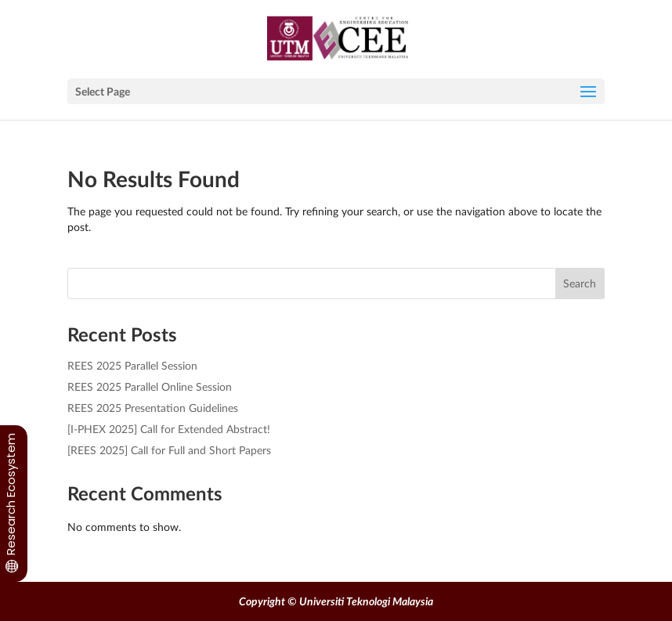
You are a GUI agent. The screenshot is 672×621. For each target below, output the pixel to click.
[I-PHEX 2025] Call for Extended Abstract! (169, 429)
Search (580, 283)
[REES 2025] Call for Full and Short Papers (169, 450)
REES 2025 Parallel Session (132, 365)
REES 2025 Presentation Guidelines (153, 408)
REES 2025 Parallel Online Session (150, 386)
